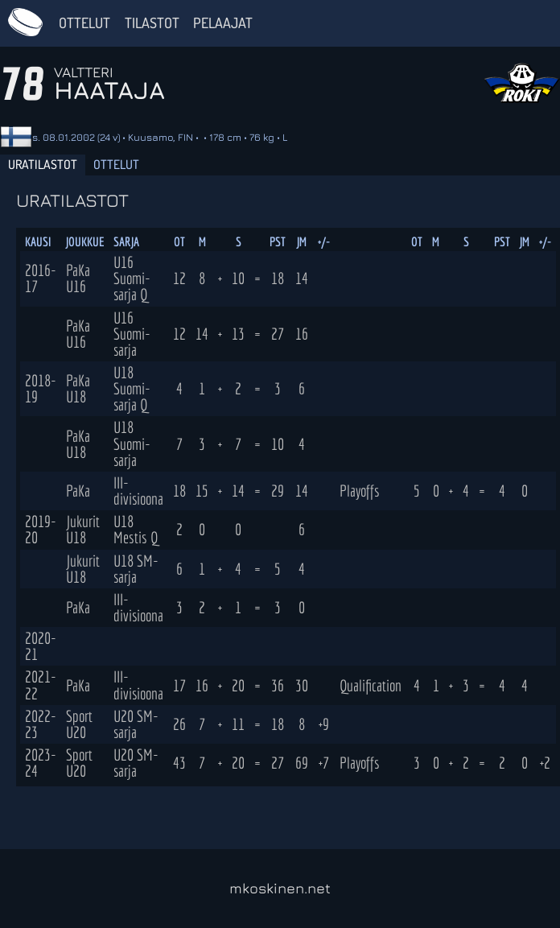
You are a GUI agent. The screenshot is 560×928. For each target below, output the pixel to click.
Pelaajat (223, 23)
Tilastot (152, 23)
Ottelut (84, 23)
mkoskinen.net (280, 888)
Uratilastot (43, 164)
